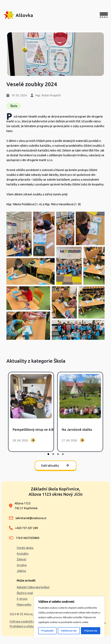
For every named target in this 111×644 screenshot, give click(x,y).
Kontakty (23, 554)
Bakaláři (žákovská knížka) (33, 587)
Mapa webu (24, 604)
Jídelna (21, 571)
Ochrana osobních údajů (25, 621)
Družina (22, 565)
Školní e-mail (25, 593)
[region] (69, 617)
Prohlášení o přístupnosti (26, 626)
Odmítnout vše (69, 631)
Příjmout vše (91, 631)
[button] (19, 234)
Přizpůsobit (47, 631)
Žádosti (21, 559)
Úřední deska (25, 548)
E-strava (22, 599)
